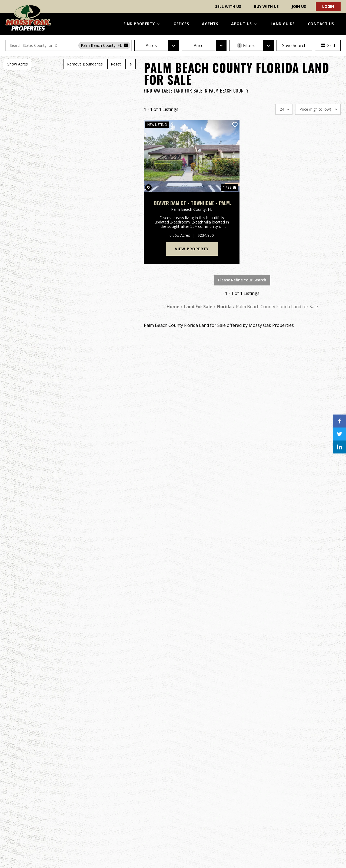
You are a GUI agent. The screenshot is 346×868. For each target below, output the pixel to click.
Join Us (299, 6)
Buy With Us (266, 6)
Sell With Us (228, 6)
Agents (210, 24)
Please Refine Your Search (242, 280)
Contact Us (321, 24)
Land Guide (283, 24)
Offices (181, 24)
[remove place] (126, 45)
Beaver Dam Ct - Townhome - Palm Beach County (192, 203)
